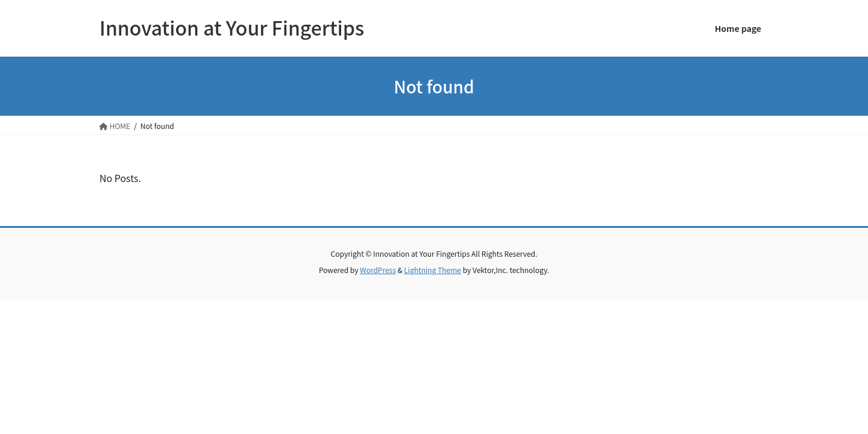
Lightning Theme (432, 270)
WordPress (378, 270)
